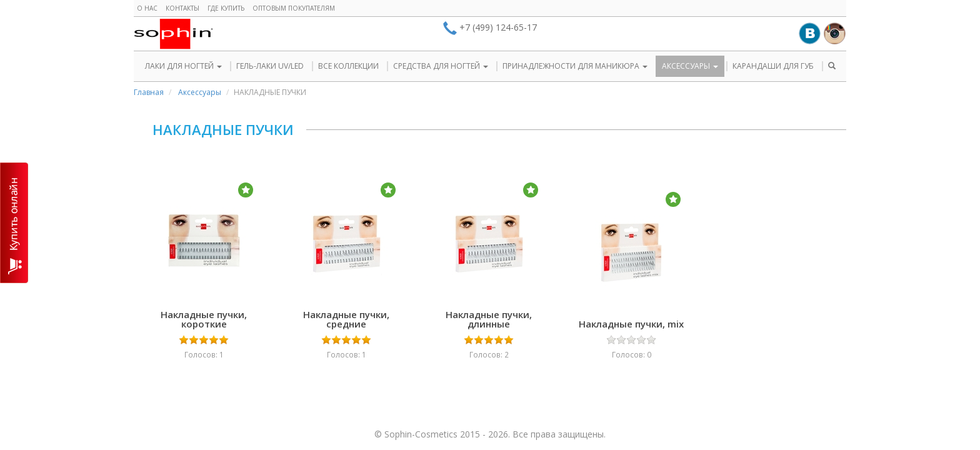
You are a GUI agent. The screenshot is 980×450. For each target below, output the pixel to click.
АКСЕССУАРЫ (690, 66)
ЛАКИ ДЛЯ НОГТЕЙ (183, 66)
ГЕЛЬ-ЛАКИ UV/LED (270, 66)
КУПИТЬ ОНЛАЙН (14, 223)
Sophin (173, 34)
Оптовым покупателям (294, 8)
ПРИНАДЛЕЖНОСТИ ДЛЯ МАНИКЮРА (575, 66)
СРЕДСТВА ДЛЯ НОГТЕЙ (441, 66)
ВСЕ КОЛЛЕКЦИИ (348, 66)
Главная (149, 92)
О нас (147, 8)
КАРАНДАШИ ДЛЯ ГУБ (773, 66)
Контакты (182, 8)
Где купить (226, 8)
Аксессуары (200, 92)
